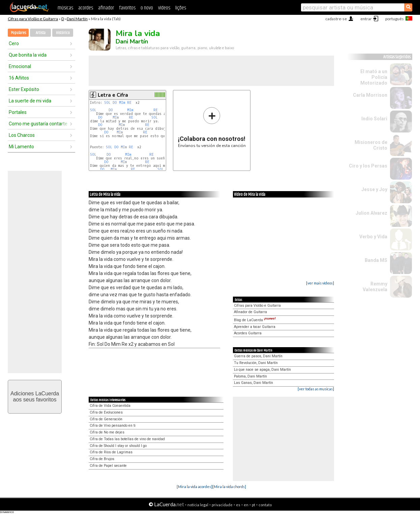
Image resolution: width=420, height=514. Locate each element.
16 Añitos (19, 78)
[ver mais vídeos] (320, 283)
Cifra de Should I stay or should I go (118, 446)
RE (129, 103)
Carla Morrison (370, 95)
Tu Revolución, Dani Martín (256, 363)
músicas (65, 8)
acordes (86, 8)
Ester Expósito (24, 89)
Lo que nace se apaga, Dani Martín (262, 370)
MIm (122, 103)
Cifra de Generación (106, 419)
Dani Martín (77, 19)
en (246, 505)
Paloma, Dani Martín (250, 376)
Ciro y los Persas (368, 166)
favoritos (127, 8)
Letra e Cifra (113, 95)
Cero (14, 43)
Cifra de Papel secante (108, 466)
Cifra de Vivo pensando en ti (113, 426)
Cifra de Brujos (102, 459)
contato (265, 505)
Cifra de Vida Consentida (110, 406)
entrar (366, 19)
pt (253, 505)
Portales (18, 112)
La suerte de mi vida (30, 101)
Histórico (63, 33)
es (238, 505)
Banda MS (376, 260)
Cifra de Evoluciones (106, 412)
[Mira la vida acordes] (194, 487)
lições (181, 8)
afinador (106, 8)
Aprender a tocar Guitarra (255, 327)
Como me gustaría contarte (38, 124)
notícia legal (198, 505)
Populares (18, 33)
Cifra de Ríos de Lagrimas (111, 452)
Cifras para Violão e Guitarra (33, 19)
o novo (147, 8)
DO (115, 103)
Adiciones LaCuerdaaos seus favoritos (35, 397)
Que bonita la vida (28, 55)
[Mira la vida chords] (229, 487)
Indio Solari (374, 119)
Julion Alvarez (371, 213)
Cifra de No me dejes (107, 432)
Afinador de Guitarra (250, 312)
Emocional (20, 66)
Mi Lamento (21, 147)
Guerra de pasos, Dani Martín (258, 356)
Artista (41, 33)
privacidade (222, 505)
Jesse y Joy (374, 189)
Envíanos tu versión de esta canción (212, 127)
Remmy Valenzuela (375, 287)
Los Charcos (22, 135)
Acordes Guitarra (248, 333)
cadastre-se (336, 19)
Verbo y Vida (373, 237)
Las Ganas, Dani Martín (253, 383)
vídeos (164, 8)
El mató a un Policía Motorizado (374, 77)
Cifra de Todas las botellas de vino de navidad (127, 439)
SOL (107, 103)
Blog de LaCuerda (255, 320)
